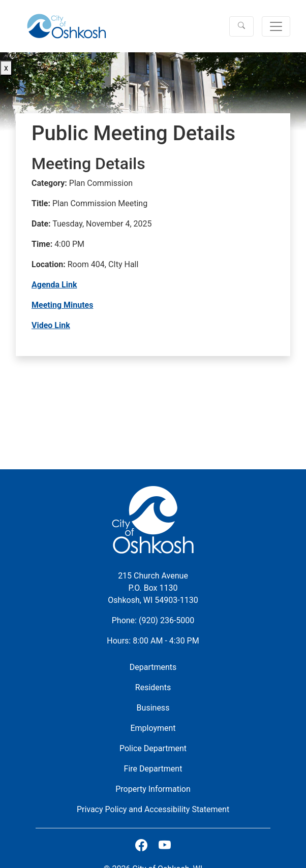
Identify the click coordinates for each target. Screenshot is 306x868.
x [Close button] (6, 68)
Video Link (51, 325)
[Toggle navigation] (276, 26)
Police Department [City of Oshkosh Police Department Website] (153, 748)
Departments (153, 667)
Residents (153, 687)
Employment (153, 728)
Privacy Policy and (153, 809)
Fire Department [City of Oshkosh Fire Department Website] (153, 769)
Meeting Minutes (62, 305)
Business (153, 708)
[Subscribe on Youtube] (165, 846)
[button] (241, 26)
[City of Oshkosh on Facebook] (141, 846)
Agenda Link (54, 285)
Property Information (153, 789)
